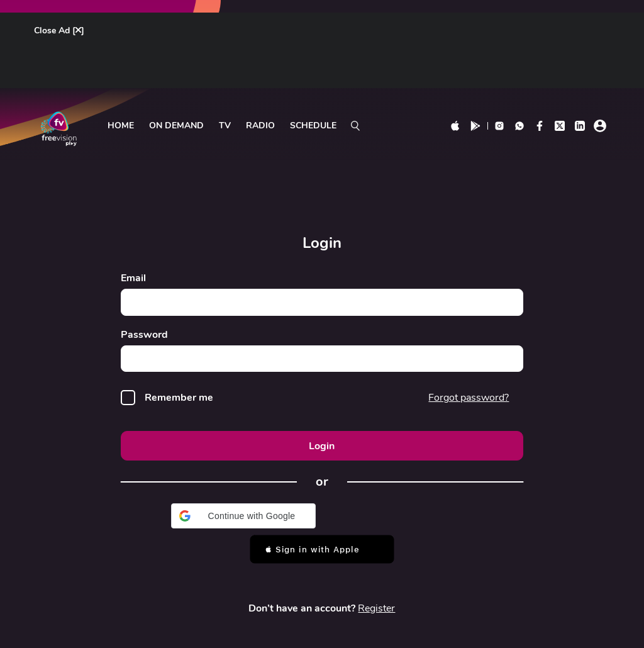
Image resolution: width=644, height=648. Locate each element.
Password (144, 335)
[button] (243, 517)
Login (322, 446)
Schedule (313, 126)
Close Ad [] (59, 31)
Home (121, 126)
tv (225, 126)
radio (260, 126)
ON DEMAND (176, 126)
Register (376, 609)
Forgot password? (469, 398)
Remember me (180, 399)
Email (133, 278)
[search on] (355, 126)
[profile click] (600, 126)
